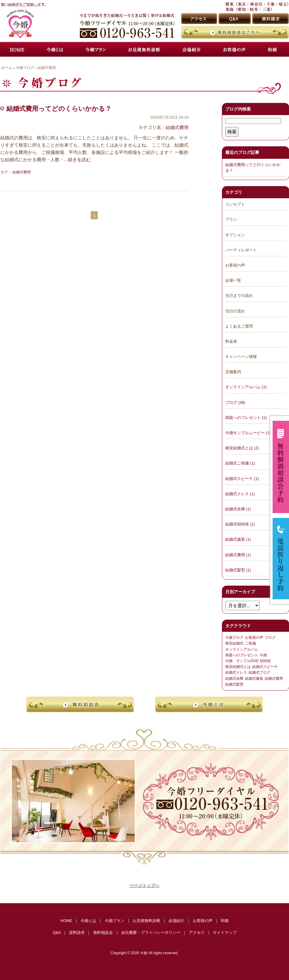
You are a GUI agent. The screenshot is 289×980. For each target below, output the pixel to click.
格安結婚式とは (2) (242, 448)
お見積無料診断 (146, 921)
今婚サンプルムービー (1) (248, 433)
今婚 (263, 655)
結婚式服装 (254, 679)
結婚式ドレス (236, 672)
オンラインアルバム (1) (246, 387)
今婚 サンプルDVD (242, 661)
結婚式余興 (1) (238, 509)
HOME (66, 921)
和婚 (225, 921)
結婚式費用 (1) (238, 555)
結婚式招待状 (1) (240, 524)
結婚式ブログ (260, 672)
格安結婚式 (234, 643)
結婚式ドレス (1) (240, 494)
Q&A (57, 932)
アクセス (197, 932)
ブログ (270, 638)
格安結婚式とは (238, 667)
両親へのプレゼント (242, 655)
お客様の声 (254, 638)
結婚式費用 (177, 127)
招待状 (265, 661)
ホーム (7, 68)
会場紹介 (176, 921)
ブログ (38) (235, 402)
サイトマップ (225, 932)
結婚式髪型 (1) (238, 570)
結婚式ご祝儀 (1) (240, 463)
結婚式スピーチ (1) (242, 479)
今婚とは (88, 921)
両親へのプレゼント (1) (246, 418)
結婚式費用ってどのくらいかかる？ (59, 109)
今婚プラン (115, 921)
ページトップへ (144, 885)
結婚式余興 (234, 679)
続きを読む (79, 160)
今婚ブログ (25, 68)
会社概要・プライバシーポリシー (151, 932)
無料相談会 (103, 932)
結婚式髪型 (234, 684)
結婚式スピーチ (265, 667)
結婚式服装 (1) (238, 539)
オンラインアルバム (242, 649)
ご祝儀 (250, 643)
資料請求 (77, 932)
